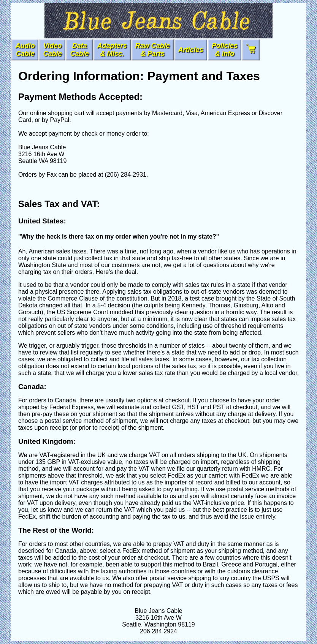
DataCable (79, 50)
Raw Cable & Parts (153, 50)
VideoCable (52, 50)
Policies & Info (225, 50)
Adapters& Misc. (112, 50)
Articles (191, 50)
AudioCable (25, 50)
